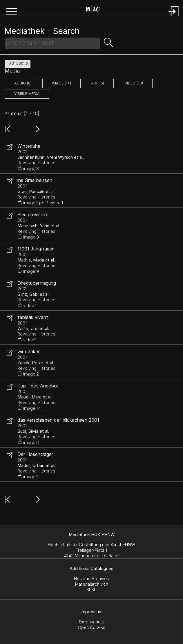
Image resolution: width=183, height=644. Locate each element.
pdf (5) (98, 83)
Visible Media (27, 94)
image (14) (61, 83)
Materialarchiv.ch (92, 584)
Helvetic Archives (91, 579)
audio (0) (23, 83)
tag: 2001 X (18, 63)
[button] (12, 12)
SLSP (91, 590)
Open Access (91, 627)
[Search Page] (93, 10)
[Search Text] (52, 43)
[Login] (174, 17)
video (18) (134, 83)
